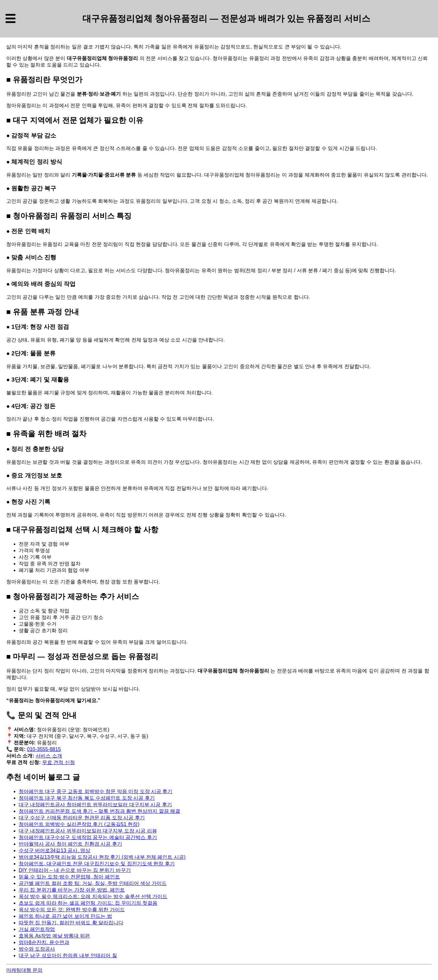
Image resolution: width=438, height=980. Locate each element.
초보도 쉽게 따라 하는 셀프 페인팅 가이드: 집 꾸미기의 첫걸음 (88, 903)
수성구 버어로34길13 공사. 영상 (54, 850)
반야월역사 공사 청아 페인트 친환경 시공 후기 (70, 844)
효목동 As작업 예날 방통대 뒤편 (54, 936)
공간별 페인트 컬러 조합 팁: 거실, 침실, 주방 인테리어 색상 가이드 (93, 883)
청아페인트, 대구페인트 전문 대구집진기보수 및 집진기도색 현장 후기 (97, 864)
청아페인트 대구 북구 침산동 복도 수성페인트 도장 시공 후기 (87, 798)
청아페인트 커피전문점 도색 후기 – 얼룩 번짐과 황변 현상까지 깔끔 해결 (99, 811)
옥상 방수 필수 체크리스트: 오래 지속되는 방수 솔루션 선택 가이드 (93, 896)
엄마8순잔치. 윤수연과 (44, 942)
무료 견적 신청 (59, 762)
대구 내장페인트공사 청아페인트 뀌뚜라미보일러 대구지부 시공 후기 (95, 805)
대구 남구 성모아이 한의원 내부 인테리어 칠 (68, 955)
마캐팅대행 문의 (24, 970)
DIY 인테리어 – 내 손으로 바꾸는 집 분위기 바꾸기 (75, 870)
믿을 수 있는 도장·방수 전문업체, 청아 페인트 (69, 877)
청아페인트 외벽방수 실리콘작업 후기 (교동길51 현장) (79, 824)
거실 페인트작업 (37, 929)
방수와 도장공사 (37, 949)
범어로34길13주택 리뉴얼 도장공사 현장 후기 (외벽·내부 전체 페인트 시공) (102, 857)
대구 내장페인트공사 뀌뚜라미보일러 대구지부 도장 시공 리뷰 (88, 831)
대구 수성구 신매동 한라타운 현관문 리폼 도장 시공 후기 (82, 818)
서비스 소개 (49, 756)
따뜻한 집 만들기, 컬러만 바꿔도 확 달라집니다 (71, 923)
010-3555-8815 (44, 749)
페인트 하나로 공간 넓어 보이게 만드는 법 (65, 916)
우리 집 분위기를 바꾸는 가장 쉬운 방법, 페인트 (72, 890)
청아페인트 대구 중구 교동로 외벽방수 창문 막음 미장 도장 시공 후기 (96, 791)
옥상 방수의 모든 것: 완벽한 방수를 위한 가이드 (72, 910)
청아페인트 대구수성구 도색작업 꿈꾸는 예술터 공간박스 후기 (88, 837)
